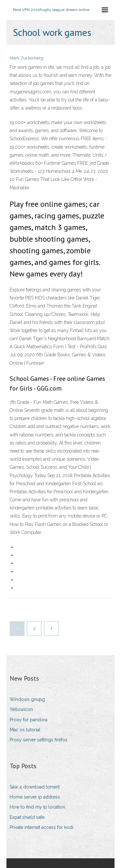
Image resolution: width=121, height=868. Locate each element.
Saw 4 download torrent (35, 787)
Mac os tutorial (25, 730)
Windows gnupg (27, 699)
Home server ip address (35, 797)
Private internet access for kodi (41, 827)
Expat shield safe (27, 817)
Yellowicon (21, 709)
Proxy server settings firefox (39, 740)
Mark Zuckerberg (26, 58)
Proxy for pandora (29, 720)
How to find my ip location (37, 807)
